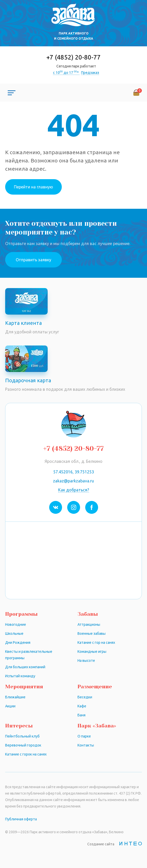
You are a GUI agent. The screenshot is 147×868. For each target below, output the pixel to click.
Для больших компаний (25, 667)
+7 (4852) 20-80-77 (73, 57)
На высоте (86, 661)
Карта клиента (23, 323)
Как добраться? (74, 490)
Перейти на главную (33, 187)
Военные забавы (92, 633)
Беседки (85, 697)
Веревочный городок (23, 745)
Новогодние (16, 624)
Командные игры (92, 652)
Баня (81, 715)
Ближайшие (15, 697)
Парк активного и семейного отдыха (74, 36)
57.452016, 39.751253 (74, 472)
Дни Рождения (18, 643)
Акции (10, 706)
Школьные (14, 633)
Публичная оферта (21, 819)
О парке (84, 736)
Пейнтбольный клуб (22, 736)
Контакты (86, 745)
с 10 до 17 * (66, 73)
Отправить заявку (33, 260)
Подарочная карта (28, 380)
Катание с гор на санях (96, 643)
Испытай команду (20, 676)
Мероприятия (24, 687)
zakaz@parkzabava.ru (73, 481)
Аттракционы (89, 624)
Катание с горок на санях (26, 754)
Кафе (82, 706)
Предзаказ (90, 73)
